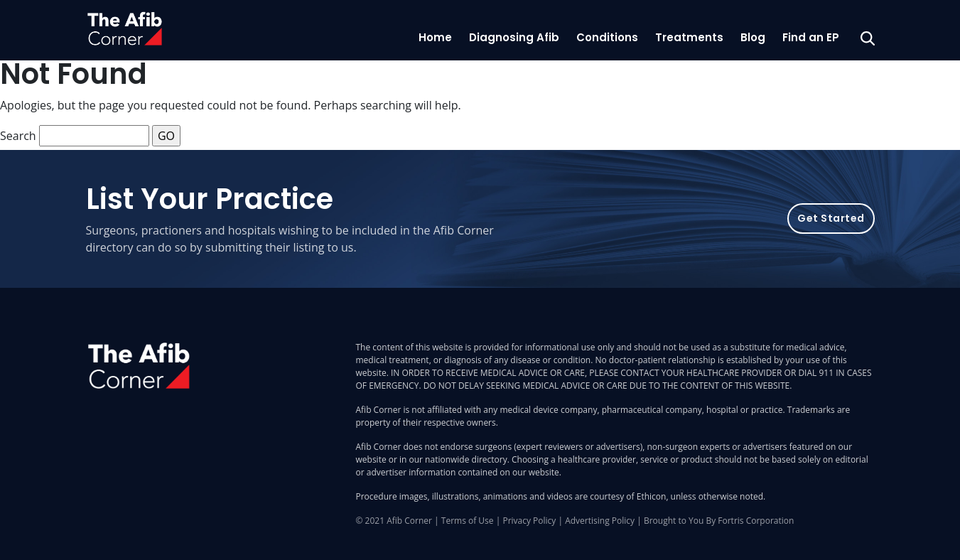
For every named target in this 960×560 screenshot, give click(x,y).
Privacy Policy (529, 521)
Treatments (689, 37)
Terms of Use (468, 521)
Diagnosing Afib (514, 37)
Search (18, 136)
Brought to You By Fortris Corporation (719, 521)
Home (435, 37)
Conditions (607, 37)
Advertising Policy (600, 521)
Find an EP (811, 37)
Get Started (831, 218)
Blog (753, 37)
